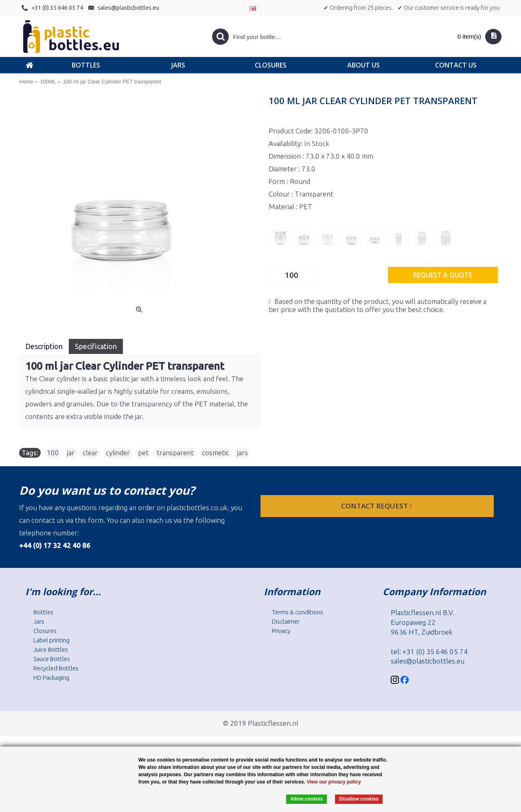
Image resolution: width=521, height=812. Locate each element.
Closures (45, 631)
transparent (175, 453)
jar (71, 453)
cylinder (118, 453)
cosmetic (216, 453)
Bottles (43, 612)
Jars (39, 621)
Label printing (51, 640)
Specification (96, 346)
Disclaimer (286, 621)
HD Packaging (51, 678)
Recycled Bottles (56, 668)
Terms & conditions (298, 612)
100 (53, 453)
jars (243, 453)
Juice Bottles (51, 649)
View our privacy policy (334, 782)
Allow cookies (306, 799)
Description (44, 346)
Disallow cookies (359, 799)
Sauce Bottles (52, 659)
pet (143, 453)
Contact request (377, 506)
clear (90, 453)
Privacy (281, 631)
